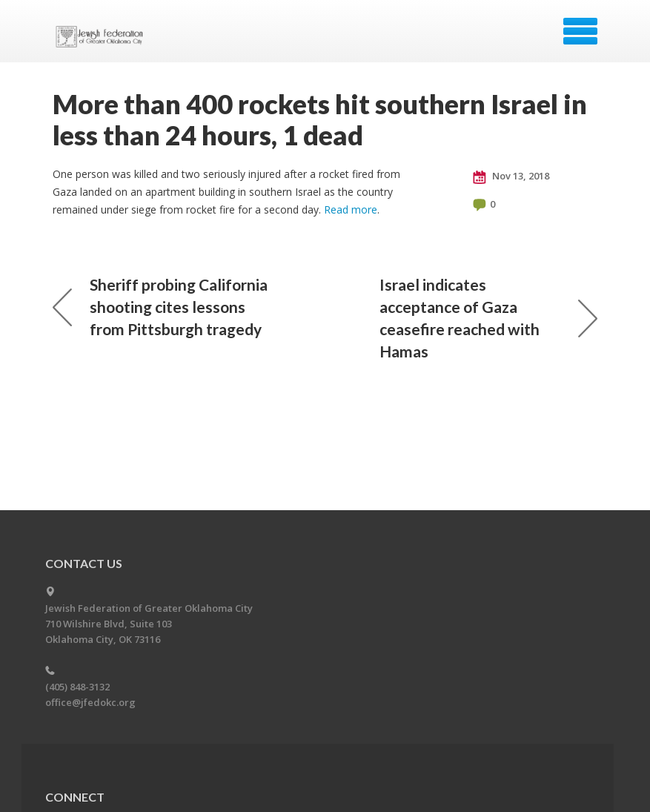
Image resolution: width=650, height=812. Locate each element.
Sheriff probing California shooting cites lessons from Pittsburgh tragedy (160, 307)
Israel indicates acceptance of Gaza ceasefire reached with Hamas (488, 318)
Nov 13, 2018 (511, 176)
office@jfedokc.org (90, 702)
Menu (580, 31)
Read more (351, 209)
